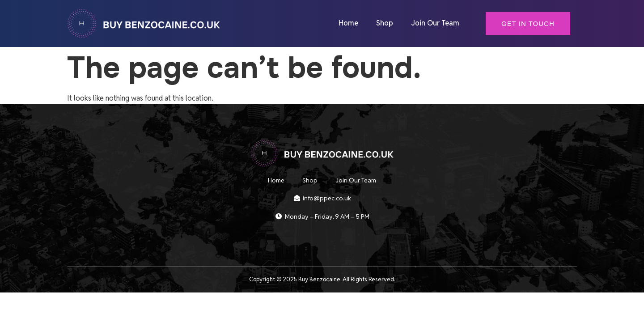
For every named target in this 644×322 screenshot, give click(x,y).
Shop (385, 23)
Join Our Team (435, 23)
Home (348, 23)
